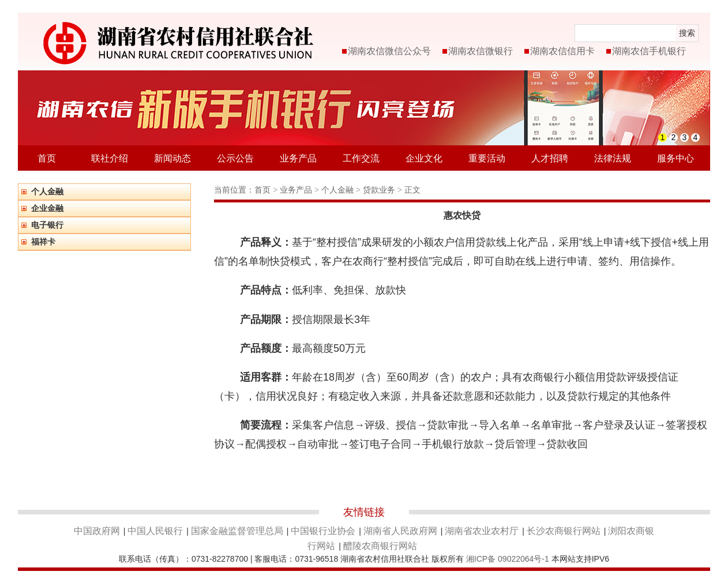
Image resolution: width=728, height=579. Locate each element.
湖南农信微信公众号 (389, 51)
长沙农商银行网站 (564, 531)
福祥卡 (43, 242)
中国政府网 (97, 531)
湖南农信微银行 (481, 51)
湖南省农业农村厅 (482, 531)
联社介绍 (110, 158)
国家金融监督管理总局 (237, 531)
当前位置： (234, 190)
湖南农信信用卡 (562, 51)
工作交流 (361, 158)
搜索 (687, 33)
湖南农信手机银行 (649, 51)
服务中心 (676, 158)
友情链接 (364, 512)
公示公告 (235, 158)
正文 (412, 190)
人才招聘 (550, 158)
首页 (47, 158)
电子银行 (47, 225)
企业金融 (47, 208)
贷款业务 (380, 190)
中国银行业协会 (323, 531)
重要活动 (487, 158)
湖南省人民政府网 (400, 531)
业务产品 (298, 158)
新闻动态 (172, 158)
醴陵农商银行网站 (380, 546)
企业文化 (424, 158)
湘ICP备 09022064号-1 (508, 559)
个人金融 (47, 191)
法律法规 (613, 158)
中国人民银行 (155, 531)
